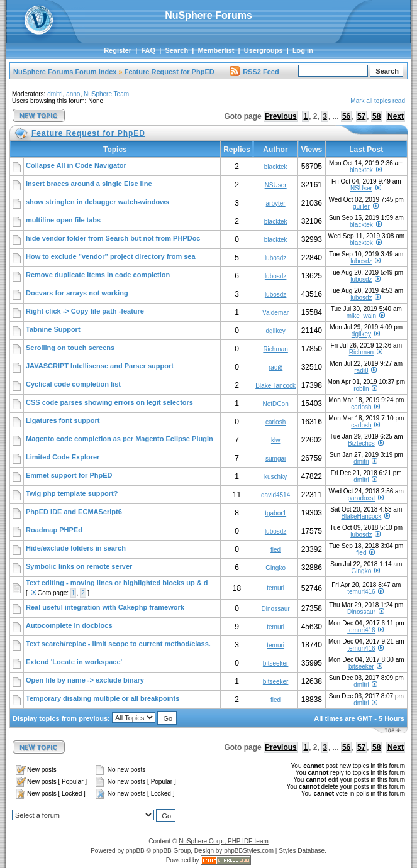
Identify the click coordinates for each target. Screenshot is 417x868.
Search (176, 50)
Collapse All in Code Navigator (76, 165)
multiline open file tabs (63, 220)
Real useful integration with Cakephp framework (105, 607)
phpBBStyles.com (249, 851)
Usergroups (264, 50)
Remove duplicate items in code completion (98, 275)
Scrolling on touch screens (70, 348)
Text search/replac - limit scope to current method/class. (118, 644)
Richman (275, 349)
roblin (361, 389)
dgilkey (276, 331)
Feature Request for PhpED (170, 72)
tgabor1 (275, 513)
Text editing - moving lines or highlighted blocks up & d (117, 583)
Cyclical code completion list (73, 384)
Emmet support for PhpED (69, 475)
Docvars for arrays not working (77, 293)
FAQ (148, 50)
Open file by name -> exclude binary (85, 680)
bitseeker (276, 663)
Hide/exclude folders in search (76, 548)
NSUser (276, 185)
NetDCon (276, 404)
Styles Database (302, 851)
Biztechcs (361, 443)
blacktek (276, 167)
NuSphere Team (106, 94)
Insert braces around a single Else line (89, 184)
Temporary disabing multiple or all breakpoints (103, 698)
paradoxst (361, 498)
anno (73, 94)
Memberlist (216, 50)
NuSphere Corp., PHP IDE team (224, 841)
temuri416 (361, 592)
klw (275, 440)
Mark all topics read (378, 101)
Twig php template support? (72, 493)
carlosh (361, 407)
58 (376, 116)
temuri (275, 588)
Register (118, 50)
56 (346, 116)
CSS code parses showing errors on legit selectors (109, 402)
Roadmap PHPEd (54, 530)
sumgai (275, 459)
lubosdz (275, 258)
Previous (281, 116)
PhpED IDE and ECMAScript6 (74, 512)
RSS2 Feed (254, 72)
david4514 (275, 495)
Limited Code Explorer (63, 457)
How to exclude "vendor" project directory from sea (111, 256)
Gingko (275, 568)
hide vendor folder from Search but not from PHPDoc (113, 238)
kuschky (275, 477)
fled (275, 550)
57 (361, 116)
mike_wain (361, 316)
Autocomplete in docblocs (69, 625)
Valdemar (275, 313)
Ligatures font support (63, 420)
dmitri (55, 94)
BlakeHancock (275, 386)
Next (396, 116)
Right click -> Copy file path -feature (85, 311)
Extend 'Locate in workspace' (74, 662)
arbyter (276, 203)
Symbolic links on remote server (79, 566)
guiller (361, 206)
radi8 (275, 367)
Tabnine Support (53, 329)
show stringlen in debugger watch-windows (97, 202)
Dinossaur (276, 609)
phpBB (135, 851)
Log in (303, 50)
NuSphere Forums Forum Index (65, 72)
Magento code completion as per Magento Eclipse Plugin (120, 439)
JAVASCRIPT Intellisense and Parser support (100, 366)
